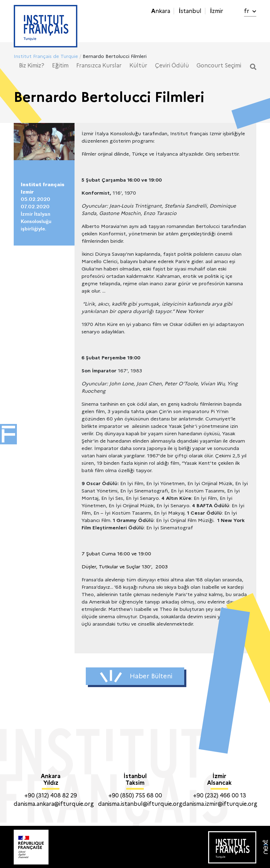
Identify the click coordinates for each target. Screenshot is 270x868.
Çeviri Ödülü (172, 66)
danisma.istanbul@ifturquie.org (140, 804)
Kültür (138, 66)
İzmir (217, 11)
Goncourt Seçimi (219, 66)
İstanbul (190, 11)
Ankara (161, 11)
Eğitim (60, 66)
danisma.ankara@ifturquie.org (54, 804)
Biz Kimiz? (32, 66)
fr (250, 11)
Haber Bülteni (136, 676)
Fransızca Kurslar (99, 66)
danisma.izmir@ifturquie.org (220, 804)
